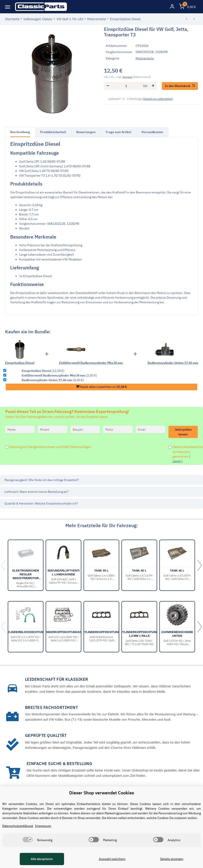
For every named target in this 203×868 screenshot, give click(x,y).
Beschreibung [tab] (20, 132)
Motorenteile (145, 58)
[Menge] (126, 86)
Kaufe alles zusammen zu (101, 387)
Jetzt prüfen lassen (183, 432)
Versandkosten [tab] (152, 132)
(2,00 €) (59, 375)
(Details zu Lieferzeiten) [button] (158, 99)
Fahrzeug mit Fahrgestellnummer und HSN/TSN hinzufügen (50, 447)
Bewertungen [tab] (86, 132)
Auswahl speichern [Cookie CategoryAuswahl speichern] (112, 859)
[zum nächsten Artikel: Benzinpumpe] (194, 19)
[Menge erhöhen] (153, 86)
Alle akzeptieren (42, 859)
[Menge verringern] (108, 86)
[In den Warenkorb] (180, 86)
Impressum (43, 826)
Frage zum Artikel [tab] (118, 132)
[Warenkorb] (188, 7)
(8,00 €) (53, 380)
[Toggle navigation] (8, 7)
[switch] (28, 840)
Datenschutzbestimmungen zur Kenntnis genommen (185, 454)
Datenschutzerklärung (18, 826)
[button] (172, 7)
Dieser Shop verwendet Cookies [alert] (102, 793)
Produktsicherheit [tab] (53, 132)
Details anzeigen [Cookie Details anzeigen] (172, 859)
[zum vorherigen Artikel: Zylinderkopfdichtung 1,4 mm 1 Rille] (186, 19)
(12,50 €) (43, 371)
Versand (128, 77)
